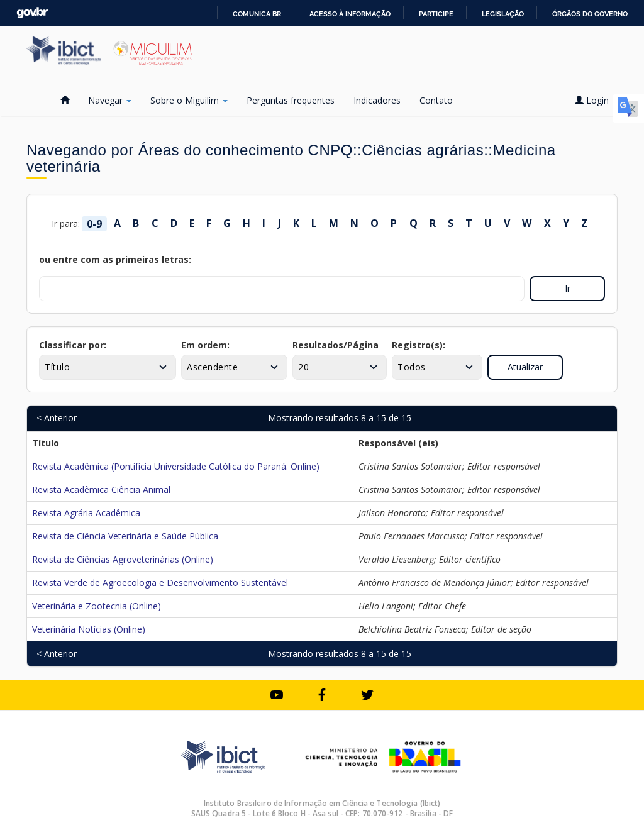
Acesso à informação (350, 14)
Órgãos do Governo (590, 14)
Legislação (503, 14)
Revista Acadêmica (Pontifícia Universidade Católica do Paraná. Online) (176, 466)
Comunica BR (257, 14)
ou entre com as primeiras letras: (115, 259)
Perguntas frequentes (291, 100)
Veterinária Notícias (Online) (89, 629)
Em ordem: (205, 345)
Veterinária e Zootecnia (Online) (97, 606)
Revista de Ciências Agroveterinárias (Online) (123, 559)
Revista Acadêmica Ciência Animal (101, 489)
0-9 (94, 224)
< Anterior (57, 418)
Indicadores (377, 100)
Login (596, 100)
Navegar (110, 100)
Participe (436, 14)
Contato (436, 100)
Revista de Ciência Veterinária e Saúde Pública (125, 536)
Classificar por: (73, 345)
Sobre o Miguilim (189, 100)
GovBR (32, 13)
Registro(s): (419, 345)
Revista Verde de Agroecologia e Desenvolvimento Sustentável (160, 583)
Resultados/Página (336, 345)
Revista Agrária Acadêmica (86, 513)
